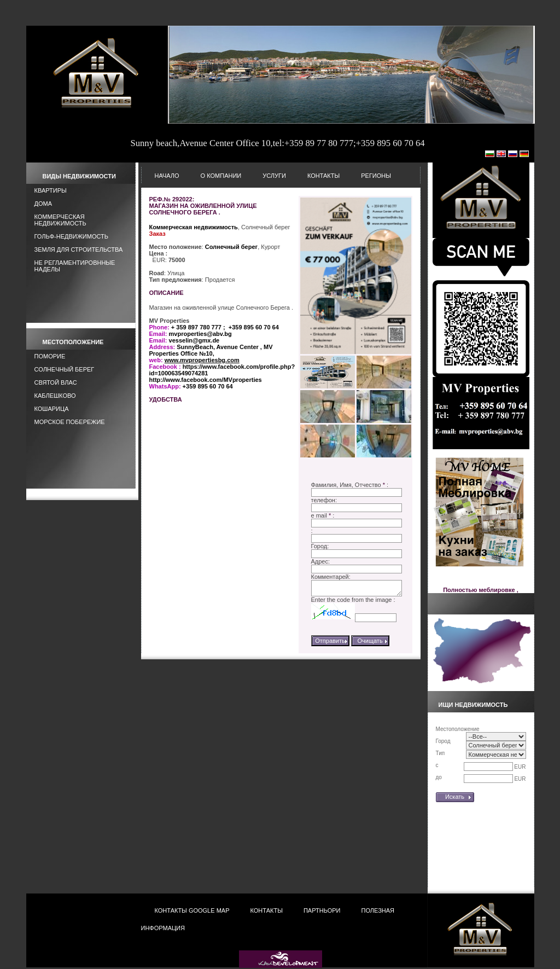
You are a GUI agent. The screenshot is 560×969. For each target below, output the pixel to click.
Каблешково (55, 396)
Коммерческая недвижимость (60, 220)
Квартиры (51, 190)
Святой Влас (56, 382)
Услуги (274, 176)
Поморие (50, 356)
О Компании (221, 176)
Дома (43, 204)
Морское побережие (70, 422)
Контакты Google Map (192, 910)
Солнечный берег (65, 369)
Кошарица (52, 409)
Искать (455, 797)
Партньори (322, 910)
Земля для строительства (79, 249)
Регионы (376, 176)
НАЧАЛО (167, 176)
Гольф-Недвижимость (72, 236)
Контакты (323, 176)
